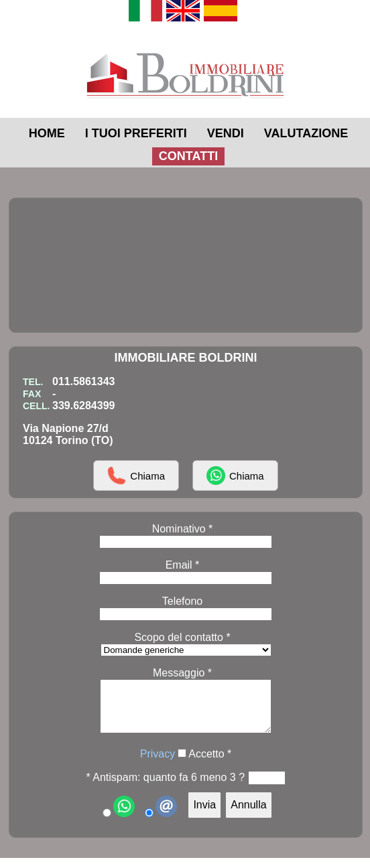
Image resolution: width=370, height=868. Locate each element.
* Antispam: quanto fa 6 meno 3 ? (165, 787)
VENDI (226, 133)
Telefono (183, 601)
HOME (47, 133)
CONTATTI (188, 156)
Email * (183, 565)
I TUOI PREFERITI (136, 133)
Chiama (136, 476)
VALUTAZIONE (306, 133)
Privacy (158, 764)
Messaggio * (182, 673)
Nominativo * (183, 529)
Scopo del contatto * (182, 637)
